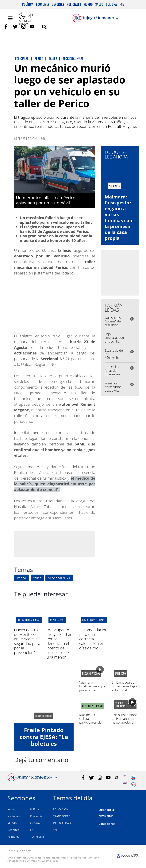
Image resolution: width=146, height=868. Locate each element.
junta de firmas (44, 716)
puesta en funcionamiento (31, 620)
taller (37, 578)
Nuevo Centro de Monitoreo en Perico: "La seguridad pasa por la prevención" (27, 641)
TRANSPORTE (61, 816)
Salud (99, 4)
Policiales (74, 4)
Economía (43, 4)
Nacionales (14, 816)
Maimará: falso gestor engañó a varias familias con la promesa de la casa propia (119, 217)
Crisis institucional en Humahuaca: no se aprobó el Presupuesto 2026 (125, 721)
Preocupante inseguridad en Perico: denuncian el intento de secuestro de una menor (59, 643)
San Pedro (120, 674)
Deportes (58, 4)
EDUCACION (61, 809)
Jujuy (11, 809)
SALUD (57, 830)
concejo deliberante (121, 705)
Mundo (88, 4)
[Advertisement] (55, 544)
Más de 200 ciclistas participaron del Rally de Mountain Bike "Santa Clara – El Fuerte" (92, 724)
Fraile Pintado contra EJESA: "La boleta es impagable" (44, 740)
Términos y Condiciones (19, 850)
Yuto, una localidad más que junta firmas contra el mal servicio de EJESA (92, 690)
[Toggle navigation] (10, 18)
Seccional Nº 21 (59, 578)
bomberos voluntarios (94, 620)
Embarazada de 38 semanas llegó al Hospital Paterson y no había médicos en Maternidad (124, 692)
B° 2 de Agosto (57, 620)
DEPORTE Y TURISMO (92, 706)
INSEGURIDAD (62, 823)
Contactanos (107, 824)
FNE (122, 4)
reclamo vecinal (91, 674)
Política (28, 4)
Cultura (111, 4)
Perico (21, 578)
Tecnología (37, 837)
